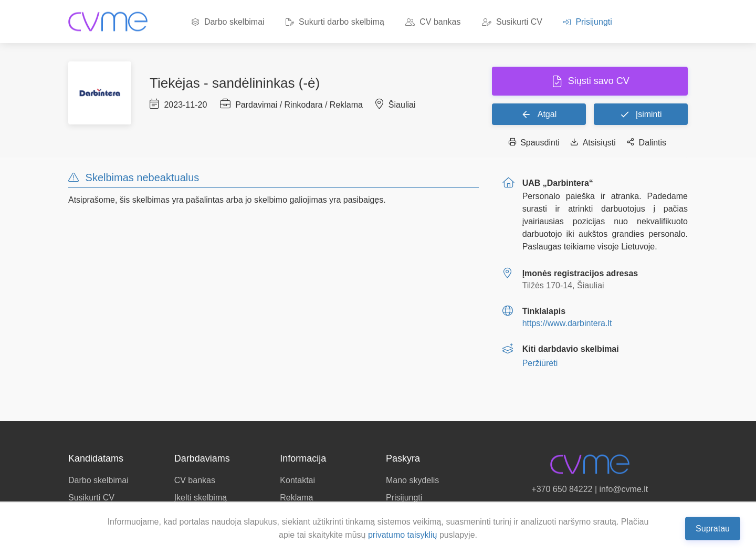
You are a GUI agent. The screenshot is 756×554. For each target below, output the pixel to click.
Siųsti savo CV (597, 81)
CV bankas (433, 22)
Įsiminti (640, 114)
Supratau (713, 528)
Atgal (539, 114)
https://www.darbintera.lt (567, 323)
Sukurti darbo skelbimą (335, 22)
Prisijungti (588, 22)
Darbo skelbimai (228, 22)
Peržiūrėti (540, 363)
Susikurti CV (512, 22)
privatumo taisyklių (403, 535)
